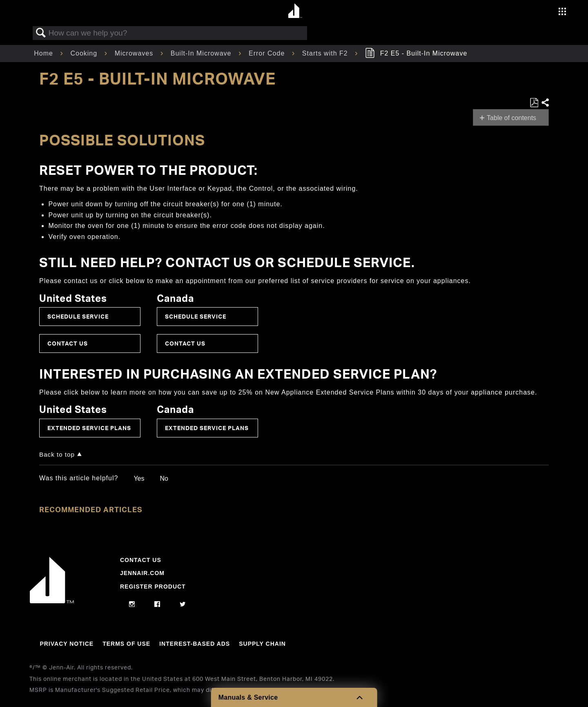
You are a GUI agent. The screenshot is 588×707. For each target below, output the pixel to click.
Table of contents (511, 118)
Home (45, 53)
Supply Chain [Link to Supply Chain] (262, 644)
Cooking (85, 53)
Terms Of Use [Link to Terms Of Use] (126, 644)
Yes (139, 478)
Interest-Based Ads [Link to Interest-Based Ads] (195, 644)
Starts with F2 (326, 53)
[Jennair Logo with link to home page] (52, 601)
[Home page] (295, 11)
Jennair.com (142, 573)
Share (545, 103)
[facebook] (157, 604)
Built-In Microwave (202, 53)
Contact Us (68, 343)
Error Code (268, 53)
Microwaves (135, 53)
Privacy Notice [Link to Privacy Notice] (67, 644)
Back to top (57, 454)
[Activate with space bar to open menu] (562, 12)
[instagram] (132, 604)
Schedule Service (78, 316)
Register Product (153, 587)
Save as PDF (534, 103)
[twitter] (183, 604)
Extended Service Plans (89, 428)
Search (41, 33)
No (164, 478)
